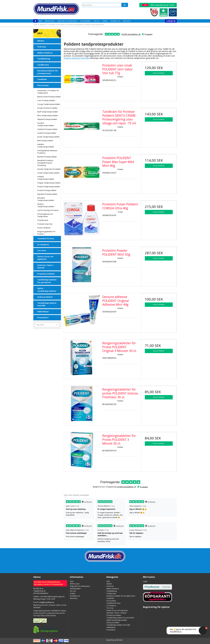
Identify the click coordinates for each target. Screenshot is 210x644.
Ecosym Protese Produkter (47, 108)
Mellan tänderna (45, 53)
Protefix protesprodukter (47, 190)
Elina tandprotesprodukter (48, 116)
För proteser (43, 85)
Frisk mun (42, 47)
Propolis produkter (46, 274)
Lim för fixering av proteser (48, 210)
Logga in (171, 21)
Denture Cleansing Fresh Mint (77, 58)
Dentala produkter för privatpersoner (48, 72)
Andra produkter (45, 297)
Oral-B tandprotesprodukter (48, 173)
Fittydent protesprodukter (47, 119)
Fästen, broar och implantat (45, 258)
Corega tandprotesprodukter (49, 104)
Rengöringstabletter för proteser (46, 233)
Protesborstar (43, 220)
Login (145, 581)
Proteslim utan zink (45, 224)
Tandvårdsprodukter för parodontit (47, 281)
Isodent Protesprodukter (47, 133)
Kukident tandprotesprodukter (46, 146)
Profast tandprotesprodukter (49, 187)
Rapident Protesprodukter (47, 194)
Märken (41, 41)
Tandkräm (42, 79)
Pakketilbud (43, 312)
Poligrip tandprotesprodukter (49, 183)
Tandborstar (43, 65)
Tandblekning (44, 59)
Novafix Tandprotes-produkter (49, 169)
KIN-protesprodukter (45, 141)
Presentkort (43, 317)
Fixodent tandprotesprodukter (46, 124)
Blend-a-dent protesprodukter (49, 97)
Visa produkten (159, 73)
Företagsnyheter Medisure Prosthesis (47, 152)
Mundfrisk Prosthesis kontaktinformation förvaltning (45, 163)
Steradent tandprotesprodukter (46, 199)
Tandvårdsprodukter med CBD (47, 304)
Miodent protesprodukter (47, 157)
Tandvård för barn (46, 238)
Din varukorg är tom (158, 5)
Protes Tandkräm (44, 228)
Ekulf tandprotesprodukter (48, 112)
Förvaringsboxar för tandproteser (45, 215)
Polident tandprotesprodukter (46, 178)
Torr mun (42, 250)
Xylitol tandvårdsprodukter (47, 290)
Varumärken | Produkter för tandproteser (48, 92)
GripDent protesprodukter (47, 129)
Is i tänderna (43, 245)
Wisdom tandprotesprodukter (46, 205)
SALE (40, 33)
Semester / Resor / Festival (46, 266)
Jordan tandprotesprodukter (49, 137)
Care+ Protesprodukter (46, 100)
